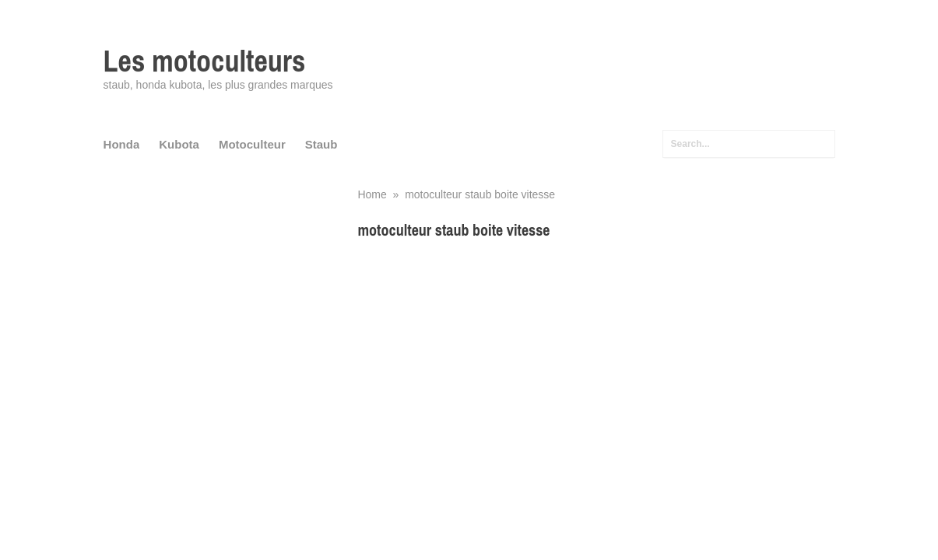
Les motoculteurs (205, 61)
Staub (321, 144)
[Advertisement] (596, 362)
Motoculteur (252, 144)
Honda (122, 144)
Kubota (179, 144)
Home (372, 194)
